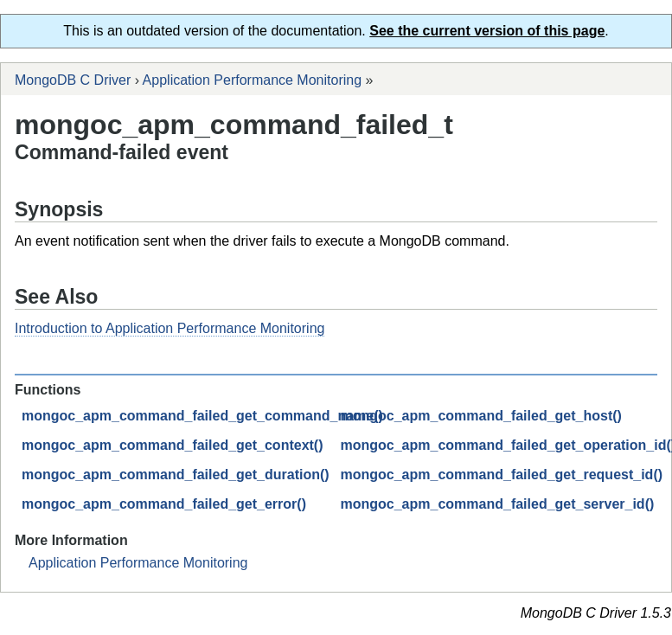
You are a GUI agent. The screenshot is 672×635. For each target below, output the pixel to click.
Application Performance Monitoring (252, 80)
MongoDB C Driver (73, 80)
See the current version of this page (487, 31)
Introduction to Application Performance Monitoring (170, 328)
